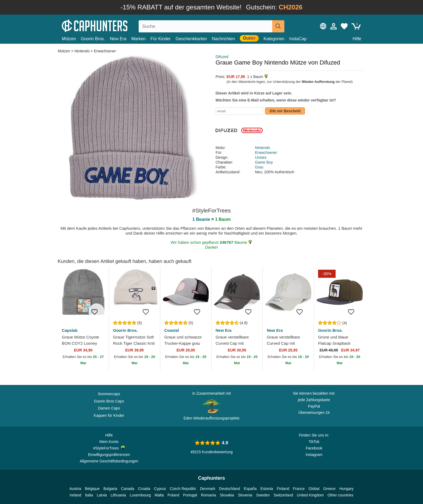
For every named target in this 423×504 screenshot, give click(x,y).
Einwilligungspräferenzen (109, 455)
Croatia (144, 489)
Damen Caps (109, 408)
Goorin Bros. (93, 39)
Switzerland (283, 495)
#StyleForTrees (109, 448)
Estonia (267, 489)
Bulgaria (110, 489)
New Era (118, 39)
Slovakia (227, 495)
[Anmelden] (334, 26)
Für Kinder (161, 39)
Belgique (92, 489)
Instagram (314, 455)
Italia (89, 495)
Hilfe (357, 39)
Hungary (347, 489)
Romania (209, 495)
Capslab (70, 330)
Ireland (75, 495)
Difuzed (222, 57)
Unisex (261, 157)
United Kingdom (310, 495)
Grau (259, 167)
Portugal (190, 495)
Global (314, 489)
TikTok (314, 442)
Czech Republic (183, 489)
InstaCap (298, 39)
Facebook (314, 448)
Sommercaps (109, 394)
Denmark (208, 489)
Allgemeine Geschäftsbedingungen (109, 461)
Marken (139, 39)
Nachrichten (223, 39)
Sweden (263, 495)
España (250, 489)
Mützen (69, 39)
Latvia (102, 495)
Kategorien (274, 39)
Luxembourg (140, 495)
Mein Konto (109, 442)
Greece (329, 489)
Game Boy (264, 162)
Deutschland (230, 489)
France (299, 489)
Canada (128, 489)
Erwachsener (105, 51)
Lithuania (118, 495)
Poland (173, 495)
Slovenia (245, 495)
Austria (75, 489)
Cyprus (160, 489)
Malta (159, 495)
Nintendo (82, 51)
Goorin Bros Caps (109, 401)
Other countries (340, 495)
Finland (283, 489)
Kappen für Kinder (109, 415)
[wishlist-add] (97, 312)
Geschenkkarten (191, 39)
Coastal (172, 330)
